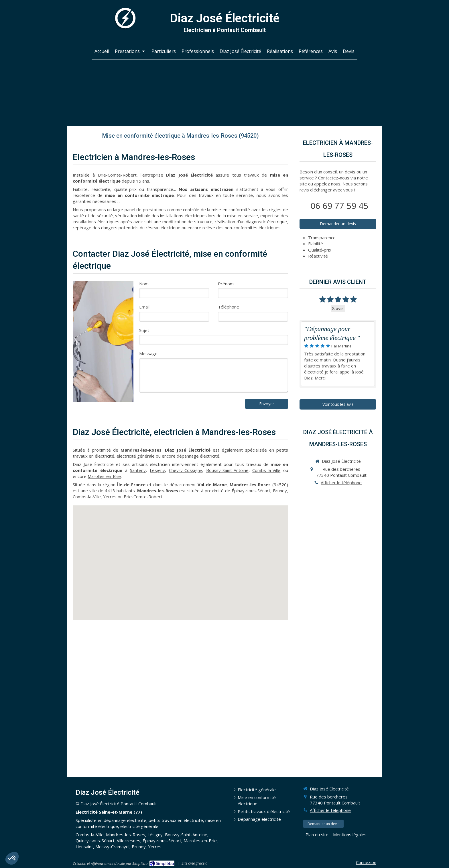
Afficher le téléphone (341, 483)
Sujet (144, 330)
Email (144, 307)
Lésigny (157, 470)
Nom (144, 284)
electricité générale (136, 456)
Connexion (366, 862)
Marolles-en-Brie (104, 476)
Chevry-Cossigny (186, 470)
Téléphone (229, 307)
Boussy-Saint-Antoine (227, 470)
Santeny (138, 470)
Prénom (226, 284)
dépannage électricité (198, 456)
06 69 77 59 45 (339, 206)
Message (148, 353)
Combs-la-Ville (266, 470)
